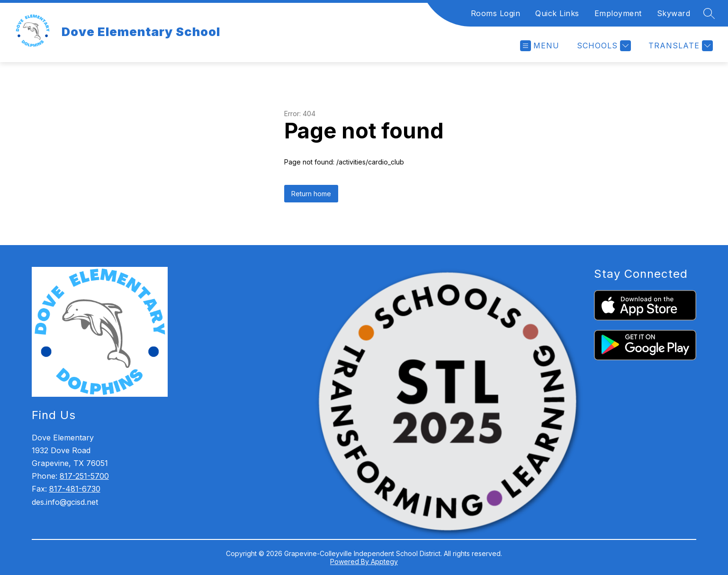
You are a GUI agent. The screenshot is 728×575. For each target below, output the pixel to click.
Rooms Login (496, 13)
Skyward (674, 13)
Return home (311, 194)
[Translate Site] (679, 46)
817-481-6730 (75, 489)
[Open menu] (540, 46)
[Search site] (709, 13)
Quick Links (557, 13)
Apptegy (384, 561)
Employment (618, 13)
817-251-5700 (84, 476)
